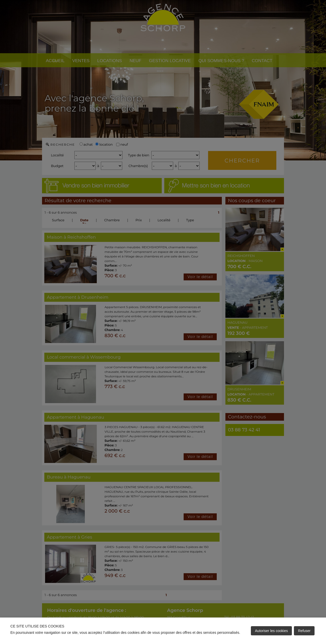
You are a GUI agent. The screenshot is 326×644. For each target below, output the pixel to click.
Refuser (304, 631)
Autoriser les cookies (271, 631)
